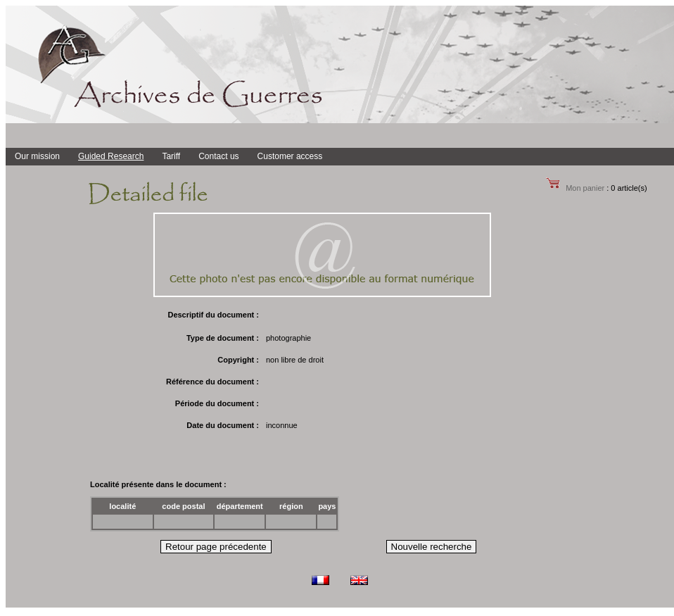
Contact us (218, 156)
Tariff (171, 156)
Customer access (290, 156)
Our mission (37, 156)
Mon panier (585, 188)
